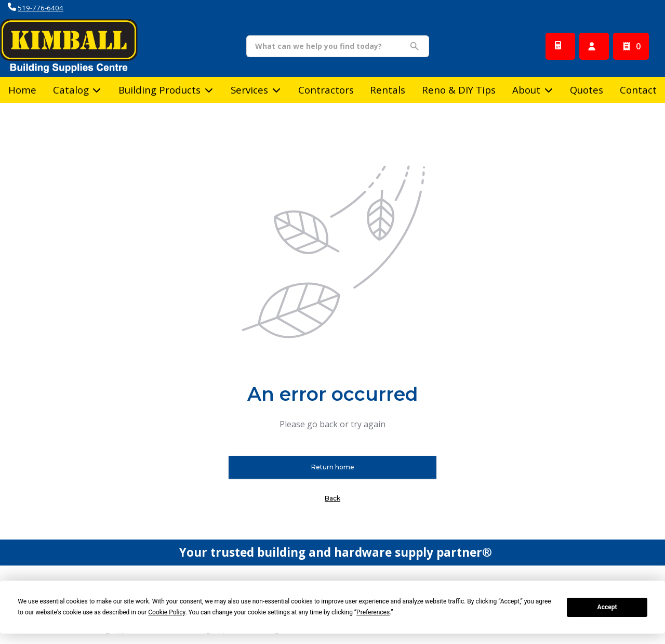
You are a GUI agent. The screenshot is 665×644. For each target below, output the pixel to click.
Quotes (587, 90)
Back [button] (332, 498)
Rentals (388, 90)
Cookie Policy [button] (167, 612)
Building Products (159, 90)
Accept (607, 607)
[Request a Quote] (560, 46)
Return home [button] (333, 467)
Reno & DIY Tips (459, 90)
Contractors (326, 90)
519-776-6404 (41, 8)
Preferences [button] (373, 612)
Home (22, 90)
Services (249, 90)
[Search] (330, 46)
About (526, 90)
